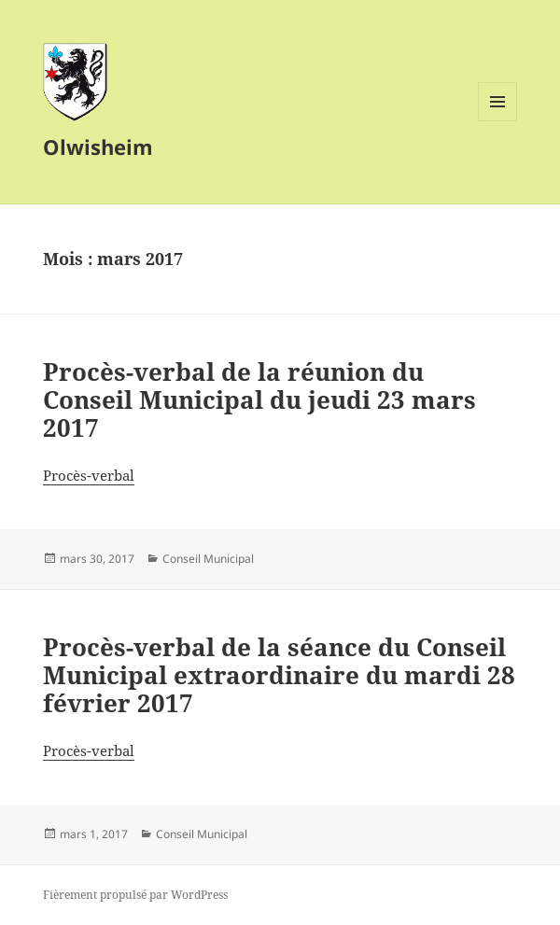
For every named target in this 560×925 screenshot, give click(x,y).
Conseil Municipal (208, 559)
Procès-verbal (89, 475)
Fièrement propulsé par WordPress (135, 895)
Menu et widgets (498, 121)
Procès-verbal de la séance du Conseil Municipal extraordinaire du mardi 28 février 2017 (279, 675)
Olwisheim (98, 147)
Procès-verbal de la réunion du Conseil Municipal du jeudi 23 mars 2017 (259, 399)
